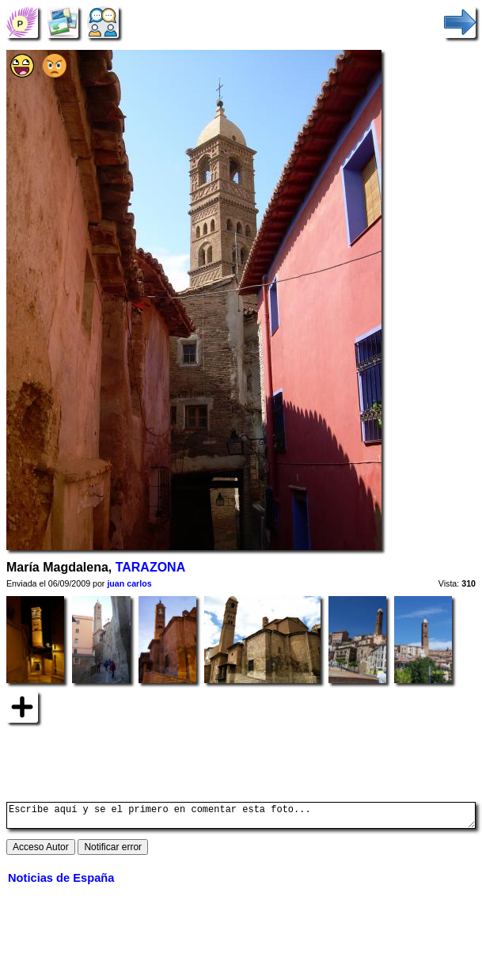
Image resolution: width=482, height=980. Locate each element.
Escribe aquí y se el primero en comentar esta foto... (241, 818)
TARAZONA (151, 567)
